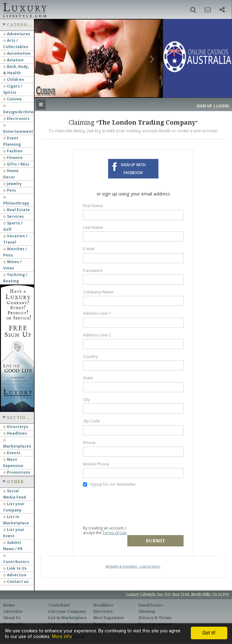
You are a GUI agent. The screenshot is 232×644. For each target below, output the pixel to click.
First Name (93, 206)
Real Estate (17, 210)
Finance (13, 158)
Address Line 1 (97, 313)
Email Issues (151, 600)
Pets (10, 190)
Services (14, 216)
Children (14, 79)
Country (91, 356)
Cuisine (12, 99)
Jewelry (12, 184)
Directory (103, 606)
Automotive (17, 53)
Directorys (16, 427)
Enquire (101, 619)
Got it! (209, 633)
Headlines (15, 433)
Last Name (93, 227)
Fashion (13, 151)
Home (9, 600)
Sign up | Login (213, 106)
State (88, 378)
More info (62, 636)
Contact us (16, 582)
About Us (12, 613)
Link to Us (15, 568)
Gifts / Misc (16, 164)
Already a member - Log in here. (133, 556)
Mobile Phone (96, 464)
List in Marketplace (68, 613)
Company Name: (99, 292)
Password (93, 270)
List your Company (67, 606)
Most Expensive (109, 613)
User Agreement (155, 619)
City (86, 399)
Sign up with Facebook (133, 169)
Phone (89, 443)
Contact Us (14, 619)
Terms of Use (114, 533)
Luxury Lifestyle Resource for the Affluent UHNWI (24, 9)
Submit (160, 530)
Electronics (16, 119)
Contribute (59, 600)
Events (12, 453)
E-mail (89, 249)
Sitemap (147, 606)
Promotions (17, 472)
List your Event (63, 619)
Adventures (17, 34)
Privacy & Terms (155, 613)
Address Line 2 (97, 335)
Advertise (15, 575)
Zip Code (91, 421)
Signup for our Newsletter (109, 484)
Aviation (13, 60)
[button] (193, 10)
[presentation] (131, 506)
